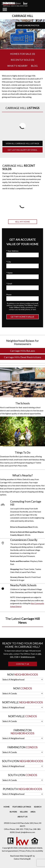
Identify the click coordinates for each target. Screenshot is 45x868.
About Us (22, 817)
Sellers (24, 812)
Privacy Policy (25, 851)
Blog (34, 66)
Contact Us (23, 664)
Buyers (13, 812)
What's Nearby (17, 66)
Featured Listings (22, 807)
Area (33, 812)
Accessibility (38, 851)
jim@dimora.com (28, 657)
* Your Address (12, 251)
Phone (9, 294)
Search (38, 807)
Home (7, 807)
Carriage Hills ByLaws (23, 351)
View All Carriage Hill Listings (22, 143)
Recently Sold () (22, 60)
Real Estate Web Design (21, 856)
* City (9, 262)
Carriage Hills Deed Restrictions (22, 357)
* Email (9, 284)
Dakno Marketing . (22, 859)
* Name (9, 273)
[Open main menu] (5, 9)
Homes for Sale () (23, 54)
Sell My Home (23, 222)
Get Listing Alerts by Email (22, 150)
